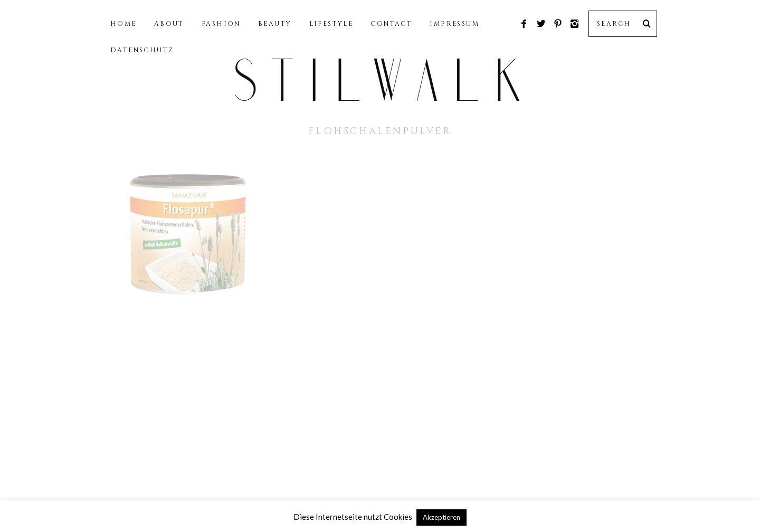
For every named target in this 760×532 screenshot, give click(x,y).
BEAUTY (275, 24)
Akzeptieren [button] (441, 517)
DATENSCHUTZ (142, 50)
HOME (123, 24)
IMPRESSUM (454, 24)
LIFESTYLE (331, 24)
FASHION (221, 24)
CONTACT (391, 24)
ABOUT (169, 24)
